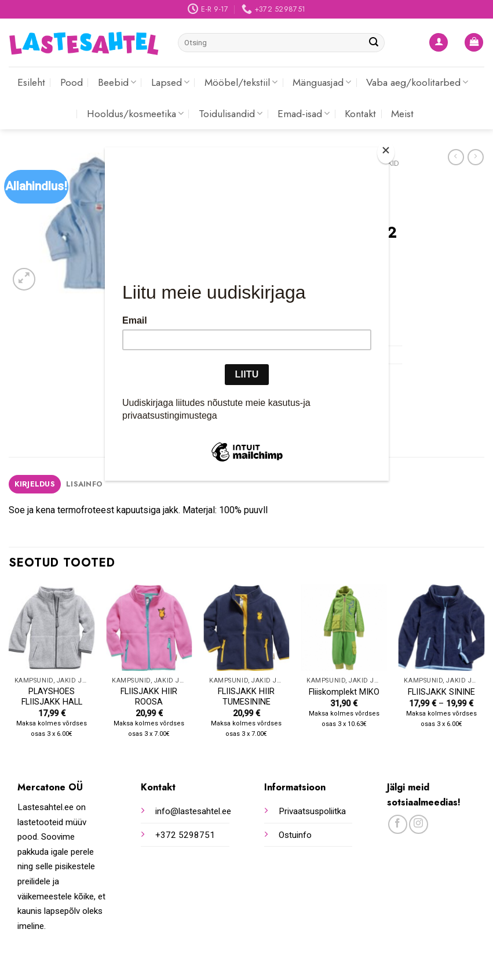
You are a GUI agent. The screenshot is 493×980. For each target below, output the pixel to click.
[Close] (386, 153)
